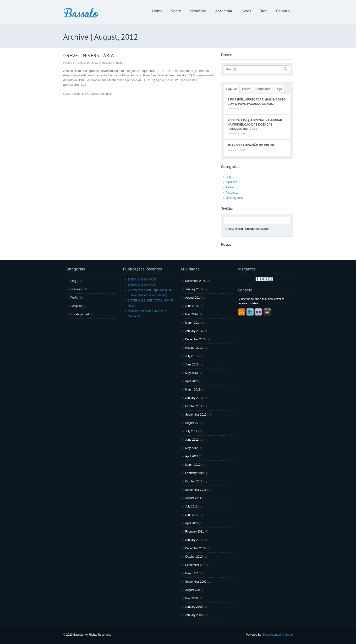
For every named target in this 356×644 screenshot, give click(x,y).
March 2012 (193, 465)
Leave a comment (75, 94)
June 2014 (192, 306)
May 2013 (192, 373)
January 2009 (194, 607)
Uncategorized (235, 198)
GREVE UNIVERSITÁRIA (89, 55)
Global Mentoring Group (277, 635)
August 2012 (193, 423)
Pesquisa (232, 193)
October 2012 (194, 406)
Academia (224, 11)
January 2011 (194, 540)
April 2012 (192, 456)
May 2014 (192, 314)
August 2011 (193, 498)
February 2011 (195, 532)
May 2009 (192, 598)
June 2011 (192, 515)
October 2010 (194, 557)
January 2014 (194, 331)
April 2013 (192, 381)
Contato (283, 11)
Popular (232, 89)
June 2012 (192, 440)
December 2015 (195, 281)
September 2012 (196, 415)
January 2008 (194, 615)
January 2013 (194, 398)
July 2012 (191, 431)
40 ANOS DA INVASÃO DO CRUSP (251, 145)
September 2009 (196, 582)
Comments (263, 89)
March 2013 (193, 390)
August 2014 (193, 298)
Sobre (176, 11)
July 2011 (191, 507)
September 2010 (196, 565)
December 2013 (195, 339)
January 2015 (194, 289)
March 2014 (193, 323)
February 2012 (195, 473)
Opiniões (232, 182)
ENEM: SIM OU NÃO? (142, 280)
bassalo (107, 63)
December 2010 (195, 548)
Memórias (198, 11)
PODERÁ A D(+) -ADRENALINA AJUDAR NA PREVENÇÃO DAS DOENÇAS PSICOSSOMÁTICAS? (255, 125)
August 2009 (193, 590)
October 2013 (194, 348)
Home (157, 11)
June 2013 (192, 364)
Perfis (230, 187)
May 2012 (192, 448)
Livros (246, 11)
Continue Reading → (102, 94)
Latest (246, 89)
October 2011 (194, 481)
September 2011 (196, 490)
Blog (264, 11)
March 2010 (193, 573)
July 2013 (191, 356)
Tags (279, 89)
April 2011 (192, 523)
